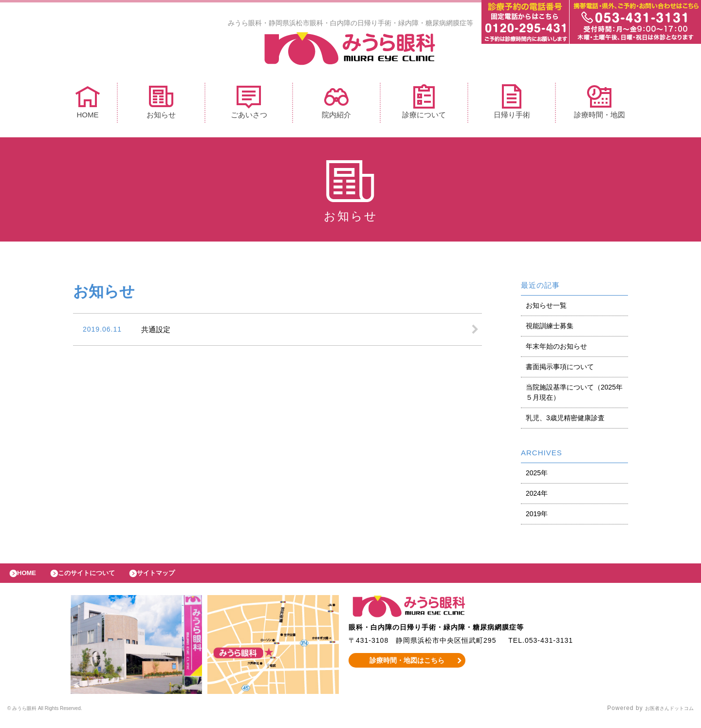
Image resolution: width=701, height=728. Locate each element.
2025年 (537, 475)
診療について (424, 104)
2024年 (537, 496)
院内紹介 (336, 104)
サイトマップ (178, 578)
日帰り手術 (512, 104)
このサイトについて (99, 578)
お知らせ (161, 104)
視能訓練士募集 (550, 328)
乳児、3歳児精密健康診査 (565, 420)
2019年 (537, 516)
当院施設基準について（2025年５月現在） (574, 395)
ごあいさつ (249, 104)
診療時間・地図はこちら (407, 668)
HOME (88, 104)
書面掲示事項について (560, 369)
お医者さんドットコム (662, 716)
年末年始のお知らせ (556, 349)
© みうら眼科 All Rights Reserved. (59, 716)
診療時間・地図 (600, 104)
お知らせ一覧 (546, 308)
